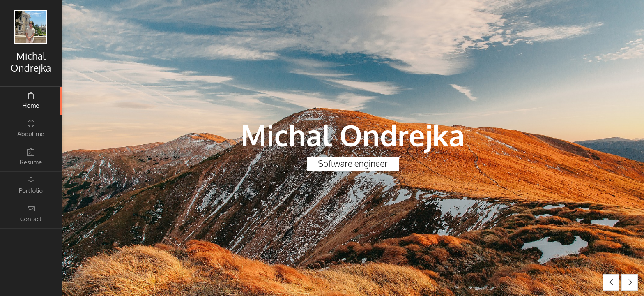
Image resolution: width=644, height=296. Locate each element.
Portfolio (31, 185)
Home (31, 100)
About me (31, 128)
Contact (31, 214)
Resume (31, 157)
